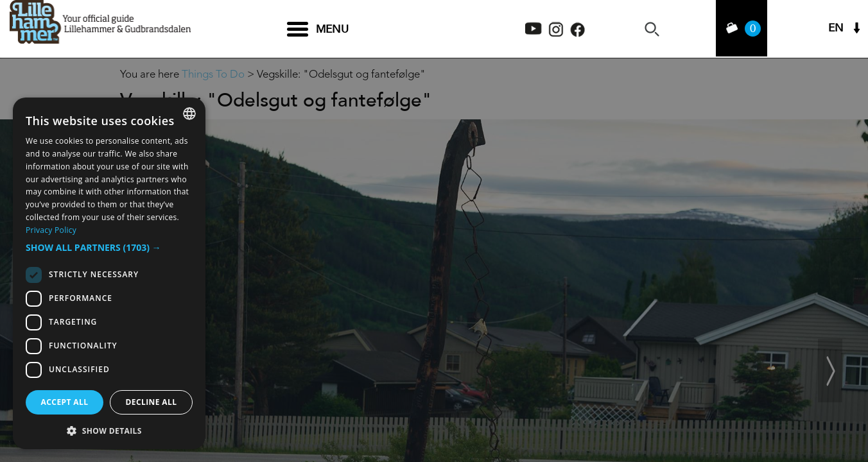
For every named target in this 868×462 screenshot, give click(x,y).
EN (836, 29)
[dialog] (109, 273)
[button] (109, 248)
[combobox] (189, 114)
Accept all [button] (65, 402)
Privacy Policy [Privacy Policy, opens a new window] (51, 230)
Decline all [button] (152, 402)
